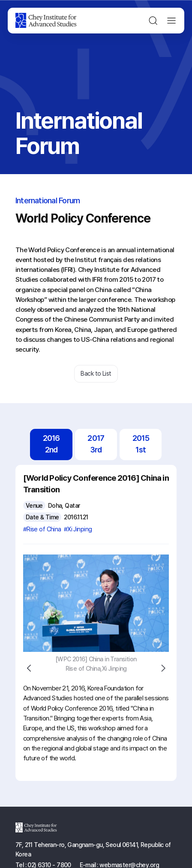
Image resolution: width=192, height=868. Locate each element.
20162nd (51, 444)
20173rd (96, 444)
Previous (29, 668)
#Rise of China (42, 529)
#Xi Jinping (78, 529)
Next (163, 668)
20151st (141, 444)
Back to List (96, 373)
